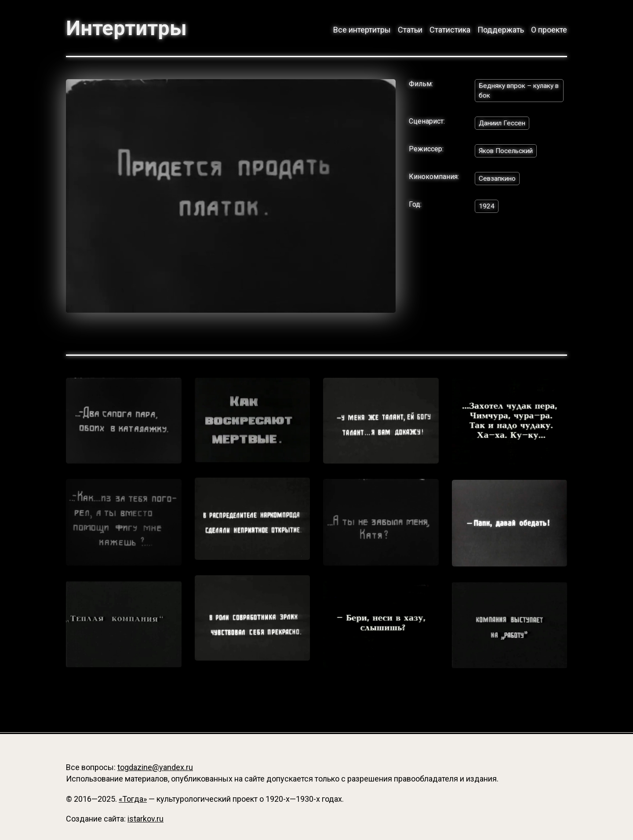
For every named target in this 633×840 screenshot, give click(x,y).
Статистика (450, 30)
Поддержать (501, 30)
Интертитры (128, 28)
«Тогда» (133, 799)
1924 (487, 208)
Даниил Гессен (503, 124)
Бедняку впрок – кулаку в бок (519, 91)
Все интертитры (362, 30)
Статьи (410, 30)
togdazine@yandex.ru (155, 768)
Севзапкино (498, 180)
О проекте (549, 30)
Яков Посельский (508, 152)
